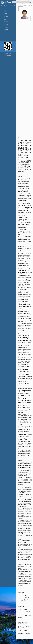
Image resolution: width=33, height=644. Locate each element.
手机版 (30, 5)
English (20, 5)
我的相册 (6, 27)
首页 (5, 11)
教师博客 (6, 30)
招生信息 (6, 22)
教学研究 (6, 16)
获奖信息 (6, 19)
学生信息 (6, 25)
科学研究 (6, 14)
